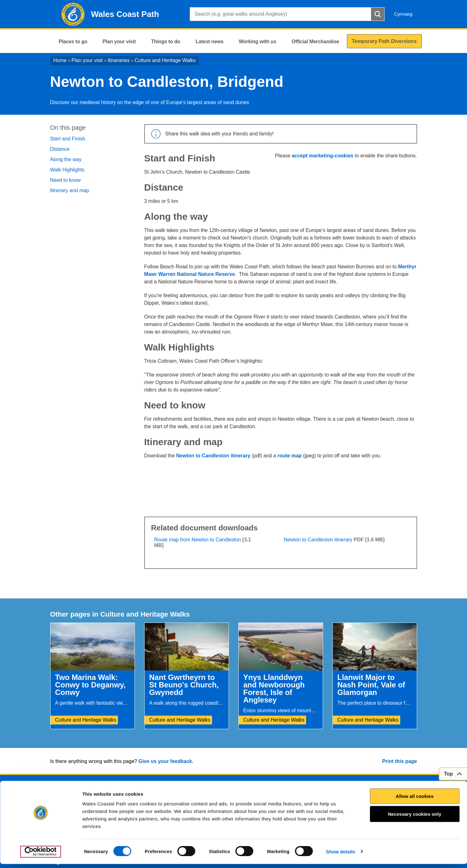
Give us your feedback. (166, 761)
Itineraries (119, 60)
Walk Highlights (67, 170)
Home (60, 60)
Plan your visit (87, 60)
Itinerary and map (70, 190)
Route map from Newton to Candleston (198, 540)
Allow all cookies (415, 800)
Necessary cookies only (415, 818)
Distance (60, 149)
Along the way (66, 159)
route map (290, 456)
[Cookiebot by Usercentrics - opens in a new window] (40, 856)
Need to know (66, 180)
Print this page (399, 761)
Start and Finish (68, 139)
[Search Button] (378, 14)
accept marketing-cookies (323, 156)
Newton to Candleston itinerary (213, 456)
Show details (341, 856)
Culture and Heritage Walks (165, 60)
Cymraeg (403, 14)
